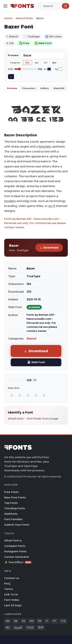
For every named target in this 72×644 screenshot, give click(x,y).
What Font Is (13, 540)
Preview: (13, 55)
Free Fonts (11, 492)
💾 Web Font (36, 362)
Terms (9, 589)
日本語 (30, 627)
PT (55, 621)
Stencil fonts (24, 18)
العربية (18, 627)
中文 (63, 621)
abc (37, 63)
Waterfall (59, 88)
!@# (54, 63)
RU (8, 627)
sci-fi (52, 206)
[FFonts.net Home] (22, 6)
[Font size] (25, 69)
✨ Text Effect (18, 562)
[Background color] (60, 69)
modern (10, 201)
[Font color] (49, 69)
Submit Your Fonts (17, 525)
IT (47, 621)
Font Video (12, 600)
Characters (29, 88)
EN (8, 621)
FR (40, 621)
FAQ (7, 583)
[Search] (53, 6)
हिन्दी (41, 627)
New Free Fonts (15, 497)
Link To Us (11, 594)
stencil (20, 156)
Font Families (13, 519)
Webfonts (11, 514)
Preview (12, 88)
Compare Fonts (15, 546)
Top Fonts (11, 503)
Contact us (12, 578)
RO (32, 621)
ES (24, 621)
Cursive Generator (17, 557)
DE (16, 621)
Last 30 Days (13, 605)
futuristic (45, 147)
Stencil (31, 339)
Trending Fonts (15, 508)
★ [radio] (12, 395)
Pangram (15, 63)
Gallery (44, 88)
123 (45, 63)
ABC (28, 63)
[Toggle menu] (5, 6)
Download (49, 248)
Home (8, 18)
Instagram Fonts (15, 551)
